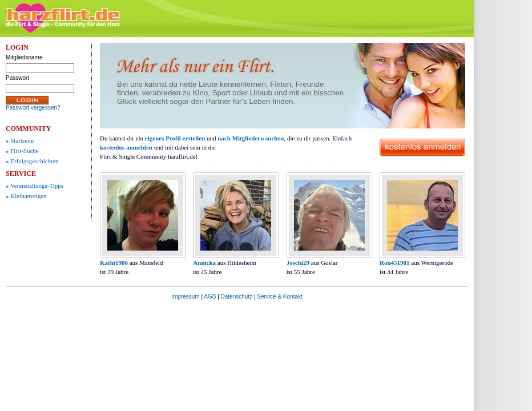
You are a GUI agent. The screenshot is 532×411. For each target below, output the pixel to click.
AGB (210, 297)
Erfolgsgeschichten (32, 161)
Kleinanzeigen (26, 196)
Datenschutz (237, 297)
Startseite (20, 140)
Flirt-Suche (22, 151)
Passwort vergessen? (33, 108)
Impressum (185, 297)
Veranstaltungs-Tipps (35, 186)
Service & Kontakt (279, 297)
